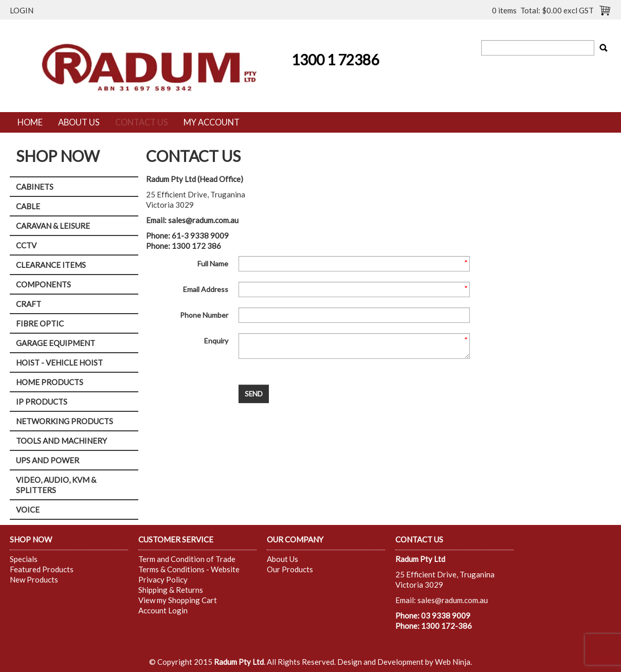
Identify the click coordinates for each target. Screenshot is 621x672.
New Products (34, 579)
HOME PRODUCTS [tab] (50, 382)
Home (30, 122)
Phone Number (204, 315)
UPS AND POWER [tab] (48, 460)
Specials (24, 559)
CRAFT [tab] (29, 304)
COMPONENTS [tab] (43, 284)
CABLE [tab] (28, 206)
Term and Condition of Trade (187, 559)
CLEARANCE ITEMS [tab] (51, 265)
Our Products (290, 569)
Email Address (206, 289)
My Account (212, 122)
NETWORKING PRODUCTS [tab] (65, 421)
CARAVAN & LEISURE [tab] (53, 226)
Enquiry (216, 341)
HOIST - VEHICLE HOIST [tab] (59, 362)
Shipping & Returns (171, 590)
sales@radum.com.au (203, 220)
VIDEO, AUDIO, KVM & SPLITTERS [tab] (56, 485)
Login (22, 10)
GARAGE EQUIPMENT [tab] (56, 343)
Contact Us (142, 122)
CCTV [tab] (26, 245)
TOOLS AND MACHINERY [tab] (61, 441)
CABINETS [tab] (35, 187)
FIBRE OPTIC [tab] (40, 323)
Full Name (213, 264)
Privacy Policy (163, 579)
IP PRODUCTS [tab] (42, 402)
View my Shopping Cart (178, 600)
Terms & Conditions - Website (189, 569)
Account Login (163, 610)
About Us (79, 122)
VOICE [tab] (28, 510)
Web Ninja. (453, 662)
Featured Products (42, 569)
